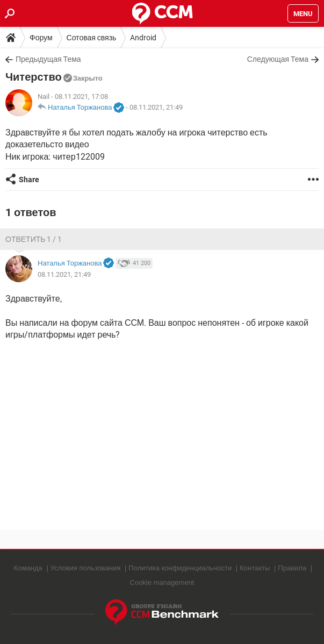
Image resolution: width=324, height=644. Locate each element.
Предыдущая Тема (48, 59)
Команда (28, 568)
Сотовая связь (92, 38)
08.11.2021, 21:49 (156, 107)
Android (143, 38)
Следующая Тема (278, 59)
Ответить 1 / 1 (34, 239)
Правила (292, 568)
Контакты (255, 568)
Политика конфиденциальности (180, 568)
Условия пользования (86, 568)
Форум (41, 38)
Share (29, 180)
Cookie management (162, 582)
